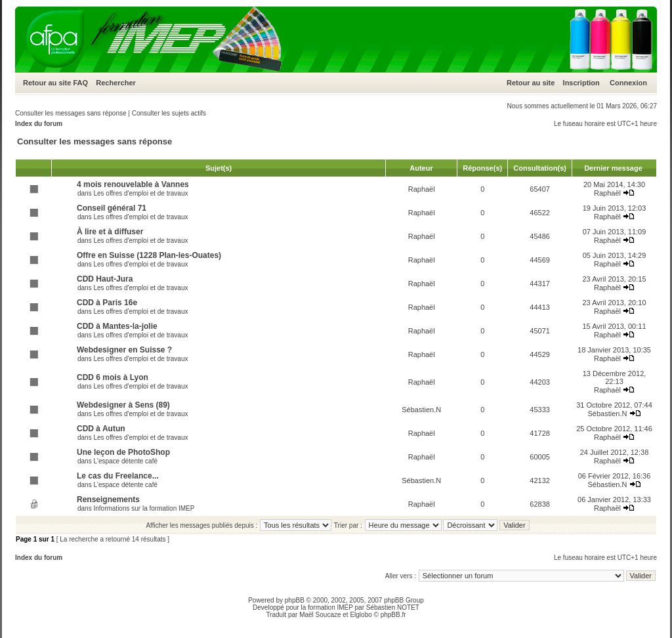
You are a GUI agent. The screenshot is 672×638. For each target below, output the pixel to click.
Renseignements (108, 500)
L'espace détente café (125, 461)
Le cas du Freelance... (118, 476)
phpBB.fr (393, 615)
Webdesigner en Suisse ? (124, 350)
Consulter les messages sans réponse (71, 113)
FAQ (80, 83)
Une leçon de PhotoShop (123, 452)
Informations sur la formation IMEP (144, 508)
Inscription (581, 83)
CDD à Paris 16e (107, 303)
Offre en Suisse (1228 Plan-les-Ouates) (149, 255)
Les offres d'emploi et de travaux (140, 193)
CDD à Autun (101, 429)
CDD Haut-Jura (105, 279)
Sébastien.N (421, 410)
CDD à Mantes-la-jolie (117, 326)
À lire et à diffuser (110, 232)
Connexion (628, 83)
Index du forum (39, 124)
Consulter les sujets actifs (169, 113)
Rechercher (116, 83)
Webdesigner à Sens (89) (123, 405)
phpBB (295, 600)
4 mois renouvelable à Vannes (133, 184)
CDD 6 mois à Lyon (113, 377)
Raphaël (422, 189)
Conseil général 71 (112, 208)
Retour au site (47, 83)
